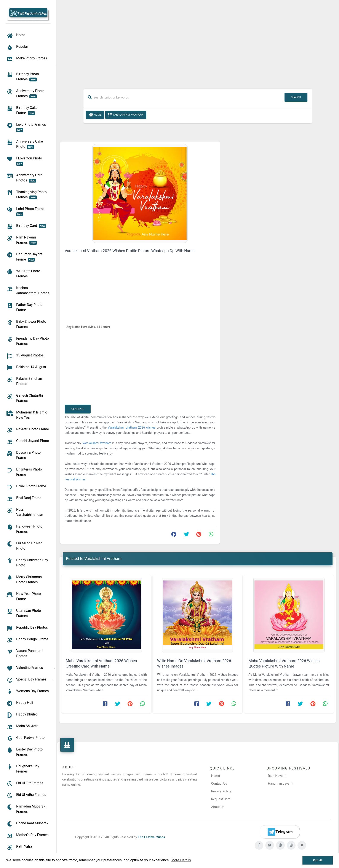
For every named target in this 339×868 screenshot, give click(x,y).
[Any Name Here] (115, 327)
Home (95, 115)
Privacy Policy (221, 791)
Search (296, 97)
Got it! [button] (318, 860)
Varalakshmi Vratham (126, 115)
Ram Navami (277, 776)
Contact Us (219, 784)
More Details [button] (181, 860)
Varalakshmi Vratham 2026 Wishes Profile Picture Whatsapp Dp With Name (130, 251)
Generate (78, 409)
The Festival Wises (151, 837)
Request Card (221, 799)
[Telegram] (280, 832)
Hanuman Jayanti (281, 784)
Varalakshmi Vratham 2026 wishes (132, 428)
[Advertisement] (198, 41)
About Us (218, 807)
